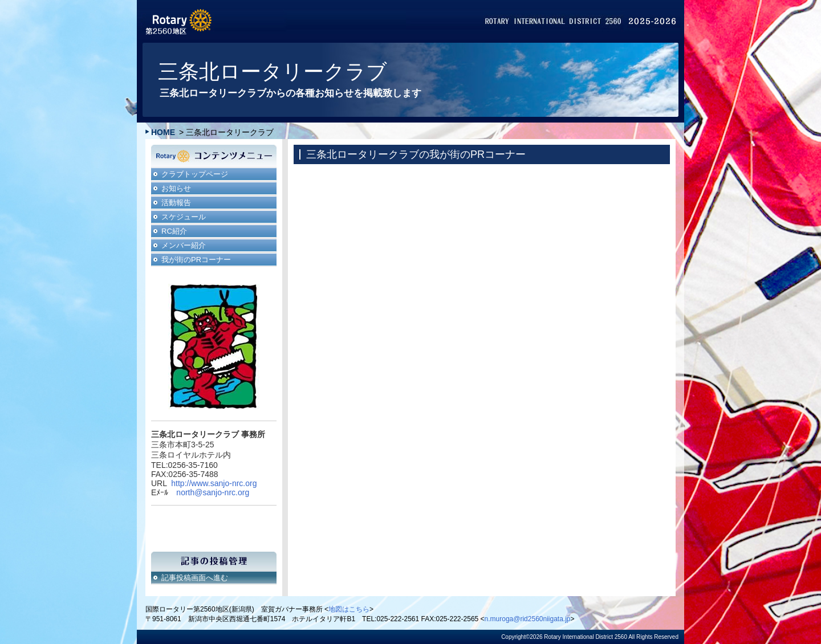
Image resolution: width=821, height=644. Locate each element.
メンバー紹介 (184, 245)
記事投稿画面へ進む (195, 578)
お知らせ (176, 188)
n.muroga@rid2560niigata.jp (528, 619)
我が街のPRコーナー (196, 260)
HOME (163, 132)
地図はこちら (349, 609)
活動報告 (176, 203)
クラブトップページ (195, 174)
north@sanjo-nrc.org (213, 492)
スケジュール (184, 217)
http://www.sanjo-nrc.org (214, 483)
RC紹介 (174, 231)
